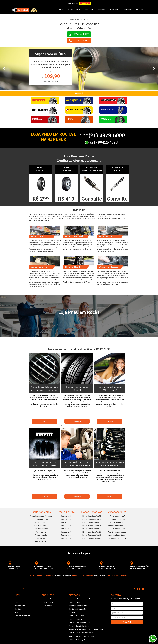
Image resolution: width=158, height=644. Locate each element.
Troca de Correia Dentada (79, 626)
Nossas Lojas (20, 606)
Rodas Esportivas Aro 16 (92, 526)
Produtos (18, 612)
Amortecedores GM (117, 529)
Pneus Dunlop (41, 522)
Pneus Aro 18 (66, 532)
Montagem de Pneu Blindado (80, 623)
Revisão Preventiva (76, 619)
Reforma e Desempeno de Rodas (81, 599)
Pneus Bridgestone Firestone (41, 516)
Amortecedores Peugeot (117, 532)
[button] (4, 69)
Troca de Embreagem (77, 640)
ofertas (101, 10)
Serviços (18, 609)
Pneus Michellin (41, 535)
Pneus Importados (41, 529)
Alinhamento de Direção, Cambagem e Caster (86, 629)
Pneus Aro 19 (66, 535)
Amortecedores (117, 512)
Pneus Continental (41, 519)
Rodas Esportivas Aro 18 (92, 532)
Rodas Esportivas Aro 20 (92, 538)
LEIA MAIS (44, 421)
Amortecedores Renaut (117, 535)
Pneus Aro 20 (66, 538)
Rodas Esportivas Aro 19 (92, 535)
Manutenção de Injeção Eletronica (82, 636)
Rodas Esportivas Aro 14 (92, 519)
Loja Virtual (19, 602)
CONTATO (140, 10)
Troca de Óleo (74, 602)
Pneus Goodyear (41, 526)
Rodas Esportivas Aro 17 (92, 529)
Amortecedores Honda (117, 538)
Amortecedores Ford (117, 522)
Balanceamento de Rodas (79, 606)
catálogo (114, 10)
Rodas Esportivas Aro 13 (92, 516)
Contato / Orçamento (23, 616)
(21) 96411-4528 (104, 142)
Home (61, 10)
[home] (25, 10)
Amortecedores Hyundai (117, 526)
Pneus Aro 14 (66, 519)
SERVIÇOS (89, 10)
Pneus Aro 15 (66, 522)
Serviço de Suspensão (77, 609)
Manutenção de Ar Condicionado (81, 633)
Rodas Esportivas (92, 512)
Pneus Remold (41, 541)
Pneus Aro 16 (66, 526)
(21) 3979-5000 (107, 135)
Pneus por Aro (66, 512)
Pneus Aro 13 (66, 516)
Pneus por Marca (41, 512)
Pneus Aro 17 (66, 529)
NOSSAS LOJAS (74, 10)
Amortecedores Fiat (117, 519)
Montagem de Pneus (77, 616)
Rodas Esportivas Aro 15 (92, 522)
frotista (127, 10)
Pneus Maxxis (41, 532)
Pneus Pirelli (41, 538)
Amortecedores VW (117, 516)
